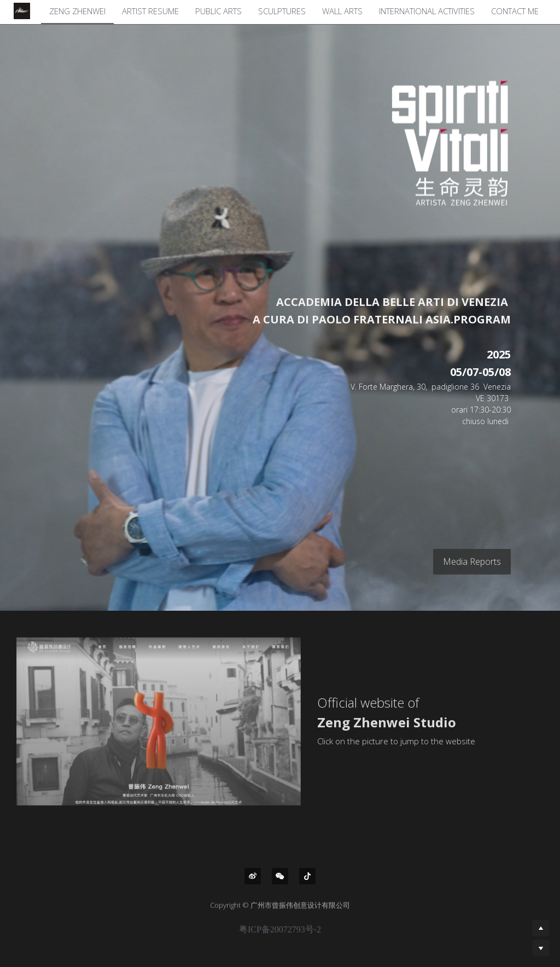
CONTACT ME (515, 11)
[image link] (421, 143)
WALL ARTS (342, 11)
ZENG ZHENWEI (77, 11)
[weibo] (253, 876)
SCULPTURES (282, 11)
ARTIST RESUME (150, 11)
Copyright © (230, 911)
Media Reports (472, 567)
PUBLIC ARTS (218, 11)
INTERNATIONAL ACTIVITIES (427, 11)
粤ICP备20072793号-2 (280, 935)
